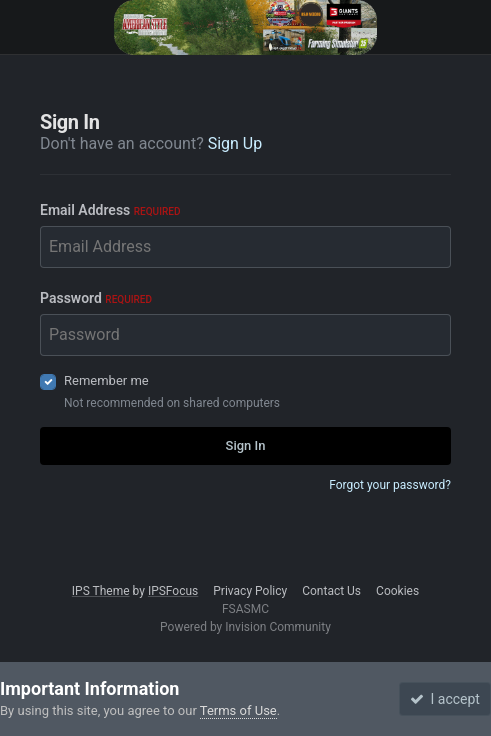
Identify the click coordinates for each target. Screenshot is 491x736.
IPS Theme (101, 591)
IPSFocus (173, 591)
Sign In (246, 445)
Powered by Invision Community (245, 627)
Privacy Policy (250, 591)
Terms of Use (238, 710)
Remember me (106, 380)
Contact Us (331, 591)
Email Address (110, 210)
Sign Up (235, 143)
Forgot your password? (390, 485)
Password (96, 298)
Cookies (397, 591)
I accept (445, 699)
